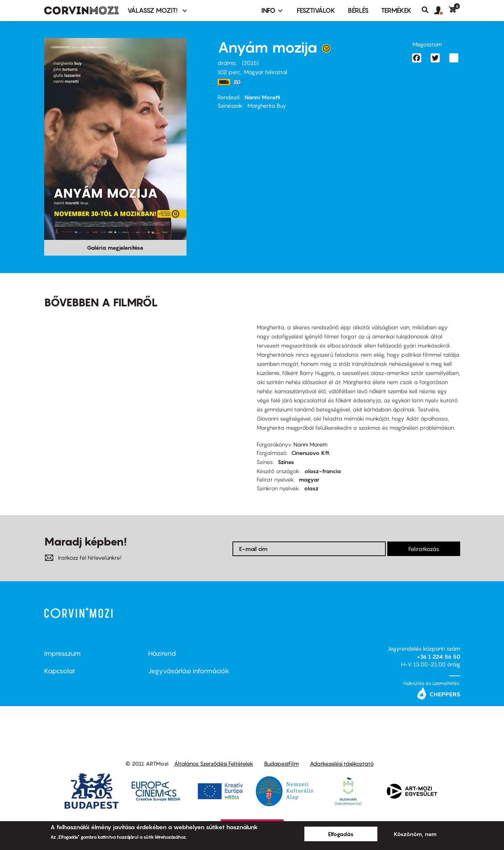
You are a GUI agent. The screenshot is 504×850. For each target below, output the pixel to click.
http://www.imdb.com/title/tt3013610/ (224, 82)
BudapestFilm (282, 763)
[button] (442, 11)
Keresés (428, 10)
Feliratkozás (424, 549)
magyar (309, 479)
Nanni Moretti (262, 97)
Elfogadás (341, 834)
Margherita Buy (267, 106)
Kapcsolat (60, 671)
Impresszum (62, 653)
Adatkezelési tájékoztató (342, 763)
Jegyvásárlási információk (189, 671)
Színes (286, 462)
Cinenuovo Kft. (311, 453)
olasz (311, 488)
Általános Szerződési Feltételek (214, 763)
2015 (250, 63)
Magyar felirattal (266, 72)
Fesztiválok (316, 10)
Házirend (162, 653)
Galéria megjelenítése (115, 248)
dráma (227, 63)
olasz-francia (323, 471)
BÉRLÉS (358, 10)
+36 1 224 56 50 (438, 656)
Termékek (396, 10)
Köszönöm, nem (415, 834)
